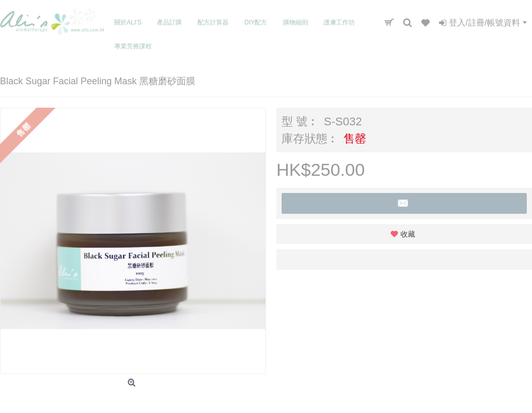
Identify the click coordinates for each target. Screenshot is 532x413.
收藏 (408, 234)
